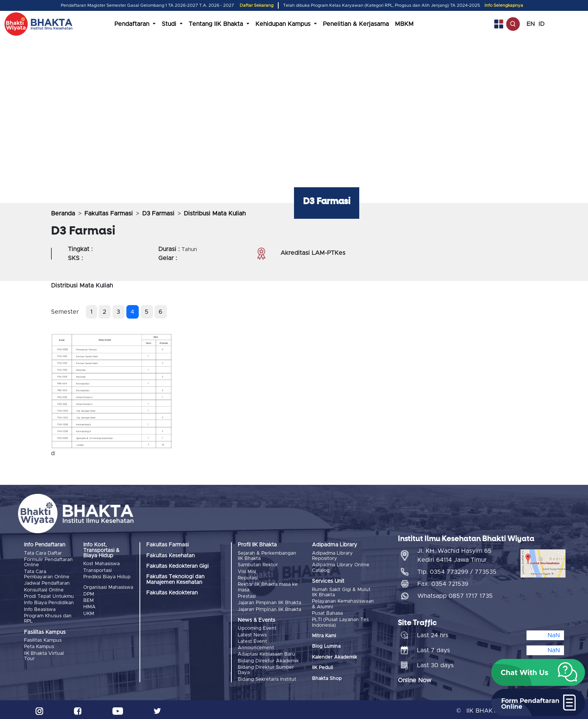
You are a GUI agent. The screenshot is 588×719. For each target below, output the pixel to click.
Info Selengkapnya (504, 5)
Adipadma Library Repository (332, 556)
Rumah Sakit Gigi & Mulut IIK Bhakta (341, 592)
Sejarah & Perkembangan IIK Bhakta (267, 556)
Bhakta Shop (327, 677)
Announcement (256, 645)
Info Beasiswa (40, 607)
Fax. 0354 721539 (443, 582)
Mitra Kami (324, 634)
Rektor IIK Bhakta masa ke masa (268, 586)
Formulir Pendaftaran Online (48, 562)
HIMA (89, 605)
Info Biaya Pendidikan (49, 601)
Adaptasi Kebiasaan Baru (266, 651)
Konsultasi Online (44, 589)
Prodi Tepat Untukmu (49, 595)
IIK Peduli (322, 667)
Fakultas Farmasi (109, 214)
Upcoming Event (257, 626)
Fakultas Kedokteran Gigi (177, 566)
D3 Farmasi (158, 214)
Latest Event (252, 639)
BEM (88, 599)
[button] (538, 672)
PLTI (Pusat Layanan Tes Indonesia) (340, 621)
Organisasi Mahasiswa (108, 587)
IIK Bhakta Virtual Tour (44, 653)
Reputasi (248, 577)
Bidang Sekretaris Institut (267, 675)
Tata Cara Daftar (43, 553)
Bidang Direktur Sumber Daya (266, 666)
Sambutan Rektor (258, 565)
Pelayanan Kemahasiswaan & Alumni (343, 603)
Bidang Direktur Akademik (268, 657)
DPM (89, 593)
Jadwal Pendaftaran (47, 583)
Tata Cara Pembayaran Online (47, 574)
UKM (89, 611)
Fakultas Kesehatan (170, 556)
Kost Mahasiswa (101, 564)
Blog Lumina (326, 645)
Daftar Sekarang (256, 5)
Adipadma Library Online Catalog (341, 567)
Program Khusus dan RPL (48, 616)
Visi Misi (247, 571)
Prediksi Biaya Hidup (107, 576)
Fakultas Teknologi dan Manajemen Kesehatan (175, 579)
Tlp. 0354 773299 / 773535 (457, 570)
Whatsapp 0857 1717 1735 (455, 594)
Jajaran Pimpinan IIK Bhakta (269, 601)
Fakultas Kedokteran (172, 593)
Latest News (252, 632)
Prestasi (247, 595)
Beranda (63, 214)
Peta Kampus (39, 644)
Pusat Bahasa (327, 612)
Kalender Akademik (334, 656)
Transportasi (97, 570)
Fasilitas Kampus (43, 638)
